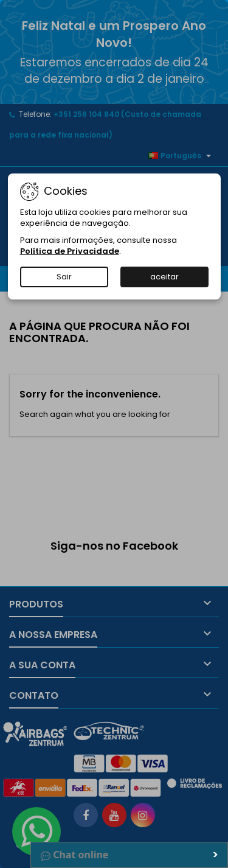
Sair (64, 277)
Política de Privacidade (70, 251)
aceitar (164, 277)
